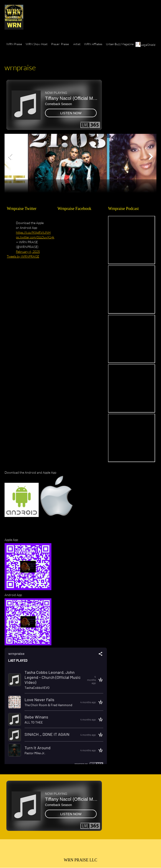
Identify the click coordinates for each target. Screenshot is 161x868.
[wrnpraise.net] (14, 17)
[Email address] (75, 850)
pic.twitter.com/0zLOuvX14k (35, 237)
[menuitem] (14, 47)
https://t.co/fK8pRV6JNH (33, 232)
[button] (75, 157)
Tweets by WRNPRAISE (23, 256)
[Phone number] (64, 850)
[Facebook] (86, 850)
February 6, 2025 (28, 252)
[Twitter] (97, 850)
